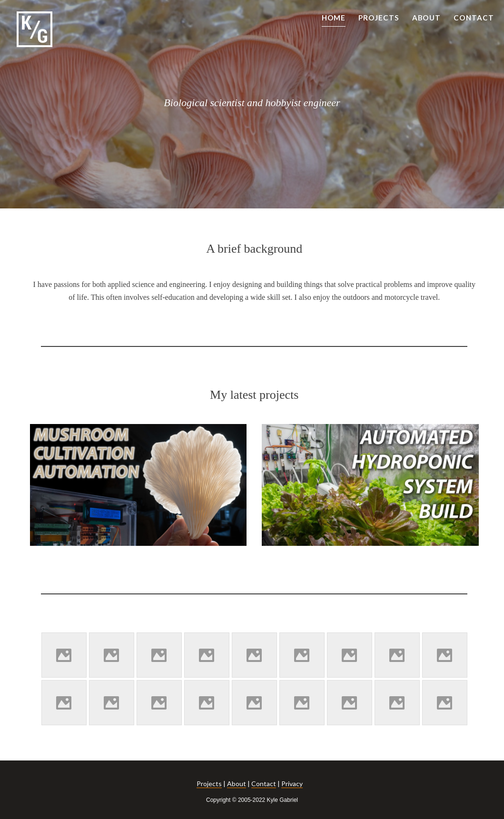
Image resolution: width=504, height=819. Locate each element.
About (237, 784)
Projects (209, 784)
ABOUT (427, 18)
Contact (264, 784)
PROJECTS (379, 18)
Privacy (292, 784)
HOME (334, 18)
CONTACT (474, 18)
